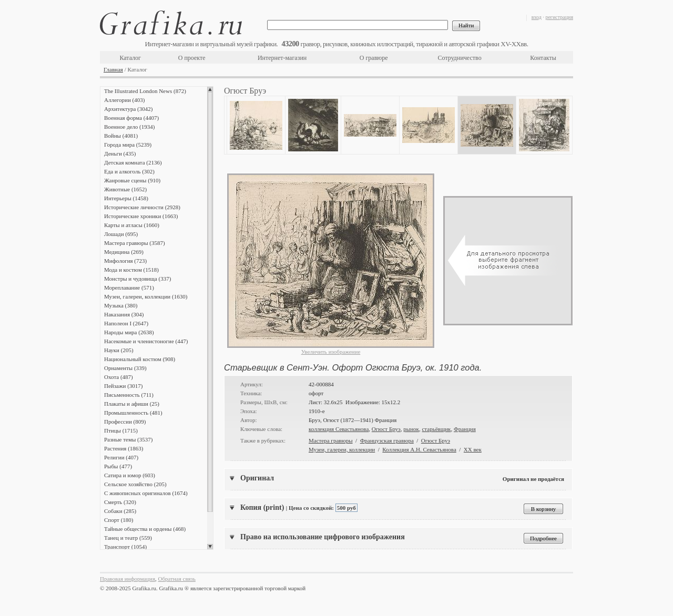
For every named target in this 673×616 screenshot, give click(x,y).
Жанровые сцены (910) (132, 180)
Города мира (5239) (128, 145)
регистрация (559, 17)
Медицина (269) (124, 252)
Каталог (130, 58)
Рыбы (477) (118, 466)
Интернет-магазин (282, 58)
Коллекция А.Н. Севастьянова (419, 449)
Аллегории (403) (124, 100)
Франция (465, 429)
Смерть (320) (120, 502)
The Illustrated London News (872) (145, 91)
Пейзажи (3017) (124, 386)
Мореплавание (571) (129, 288)
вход (537, 17)
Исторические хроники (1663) (141, 216)
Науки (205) (119, 350)
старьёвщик (436, 429)
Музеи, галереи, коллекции (342, 449)
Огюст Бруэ (386, 429)
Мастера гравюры (331, 440)
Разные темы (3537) (128, 439)
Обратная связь (177, 579)
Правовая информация (128, 579)
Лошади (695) (121, 234)
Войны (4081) (121, 136)
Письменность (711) (129, 395)
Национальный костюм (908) (140, 359)
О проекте (192, 58)
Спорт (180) (119, 520)
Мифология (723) (125, 261)
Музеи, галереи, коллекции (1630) (146, 296)
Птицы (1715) (121, 430)
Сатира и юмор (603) (130, 475)
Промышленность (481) (133, 413)
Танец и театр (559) (128, 538)
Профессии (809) (125, 422)
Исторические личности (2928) (142, 207)
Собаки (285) (120, 511)
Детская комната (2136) (133, 162)
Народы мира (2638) (129, 332)
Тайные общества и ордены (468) (145, 529)
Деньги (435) (120, 153)
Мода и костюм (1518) (131, 270)
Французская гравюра (387, 440)
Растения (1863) (124, 448)
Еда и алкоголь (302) (129, 171)
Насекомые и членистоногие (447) (146, 341)
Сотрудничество (460, 58)
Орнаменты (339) (125, 368)
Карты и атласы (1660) (132, 225)
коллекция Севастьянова (339, 429)
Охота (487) (119, 377)
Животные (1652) (125, 189)
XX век (473, 449)
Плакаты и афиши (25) (132, 404)
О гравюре (374, 58)
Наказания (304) (124, 314)
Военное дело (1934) (129, 127)
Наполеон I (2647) (126, 323)
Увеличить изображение (331, 352)
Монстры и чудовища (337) (137, 279)
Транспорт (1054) (125, 547)
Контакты (543, 58)
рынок (411, 429)
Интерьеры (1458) (126, 198)
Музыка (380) (121, 305)
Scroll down (210, 547)
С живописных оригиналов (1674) (146, 493)
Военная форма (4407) (131, 118)
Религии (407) (121, 457)
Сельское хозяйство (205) (135, 484)
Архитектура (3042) (128, 109)
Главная (113, 69)
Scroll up (210, 89)
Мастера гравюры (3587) (135, 243)
